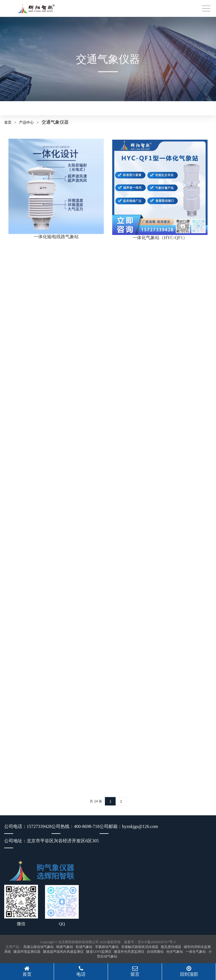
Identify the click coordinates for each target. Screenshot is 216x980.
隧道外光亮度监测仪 (129, 952)
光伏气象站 (175, 952)
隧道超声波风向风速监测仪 (63, 952)
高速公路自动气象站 (39, 947)
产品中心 (26, 122)
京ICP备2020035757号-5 (157, 942)
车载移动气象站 (107, 947)
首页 (8, 122)
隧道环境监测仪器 (27, 952)
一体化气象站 (196, 952)
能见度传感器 (171, 947)
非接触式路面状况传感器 (140, 947)
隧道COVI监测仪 (99, 952)
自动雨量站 (155, 952)
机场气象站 (84, 947)
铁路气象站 (65, 947)
